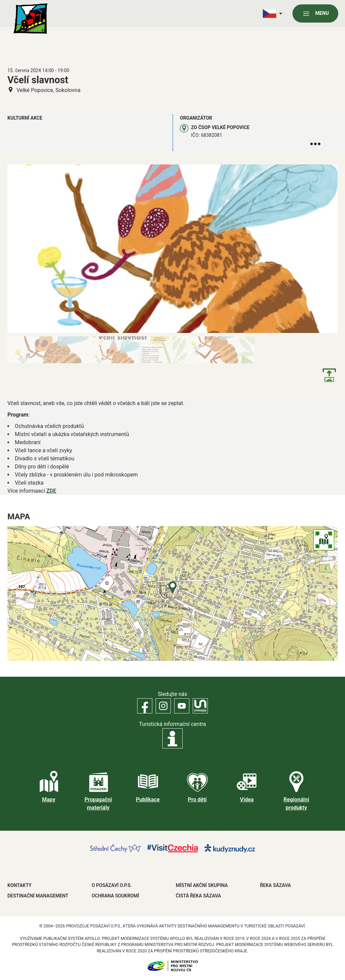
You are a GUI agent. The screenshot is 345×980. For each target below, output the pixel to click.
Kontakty (19, 885)
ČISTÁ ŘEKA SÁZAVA (198, 896)
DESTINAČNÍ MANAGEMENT (38, 896)
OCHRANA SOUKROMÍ (115, 896)
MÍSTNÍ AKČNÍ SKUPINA (202, 885)
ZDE (51, 491)
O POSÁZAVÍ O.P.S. (112, 885)
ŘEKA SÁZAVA (276, 885)
